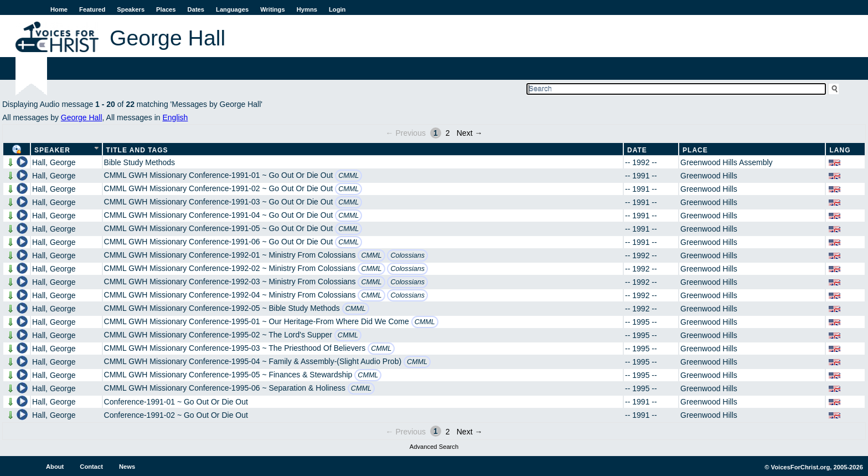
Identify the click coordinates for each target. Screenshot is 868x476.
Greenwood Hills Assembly (727, 162)
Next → (470, 133)
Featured (92, 9)
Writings (273, 9)
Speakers (131, 9)
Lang (840, 150)
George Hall (82, 117)
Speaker (52, 150)
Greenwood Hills (709, 176)
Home (59, 9)
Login (337, 9)
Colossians (407, 255)
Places (166, 9)
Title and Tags (137, 150)
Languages (232, 9)
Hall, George (54, 162)
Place (695, 150)
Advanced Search (434, 447)
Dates (196, 9)
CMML (348, 176)
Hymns (307, 9)
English (175, 117)
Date (637, 150)
